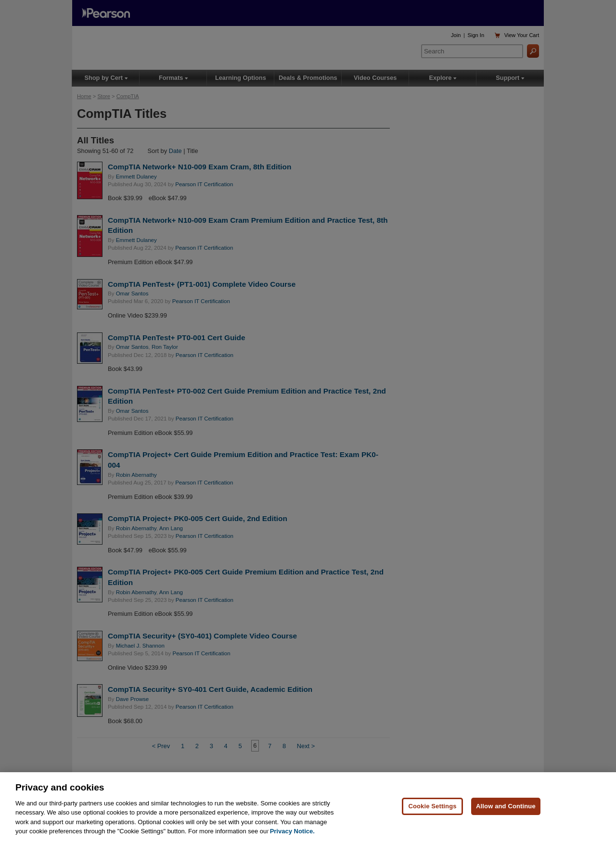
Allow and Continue (506, 806)
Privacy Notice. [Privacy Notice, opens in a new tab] (292, 831)
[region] (308, 807)
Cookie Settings (432, 806)
